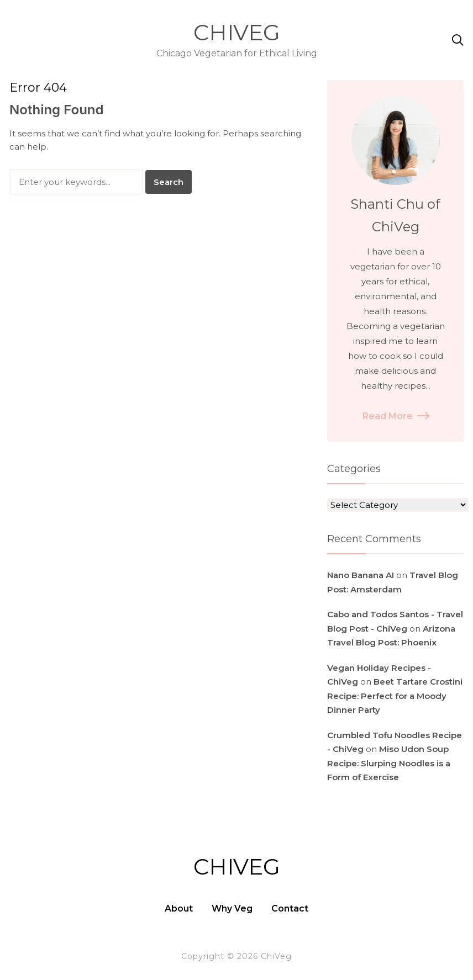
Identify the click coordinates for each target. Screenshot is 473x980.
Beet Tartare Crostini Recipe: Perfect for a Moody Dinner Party (395, 696)
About (179, 909)
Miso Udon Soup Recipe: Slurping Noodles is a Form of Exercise (389, 763)
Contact (290, 909)
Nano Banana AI (361, 575)
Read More (395, 416)
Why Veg (232, 909)
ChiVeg (237, 32)
